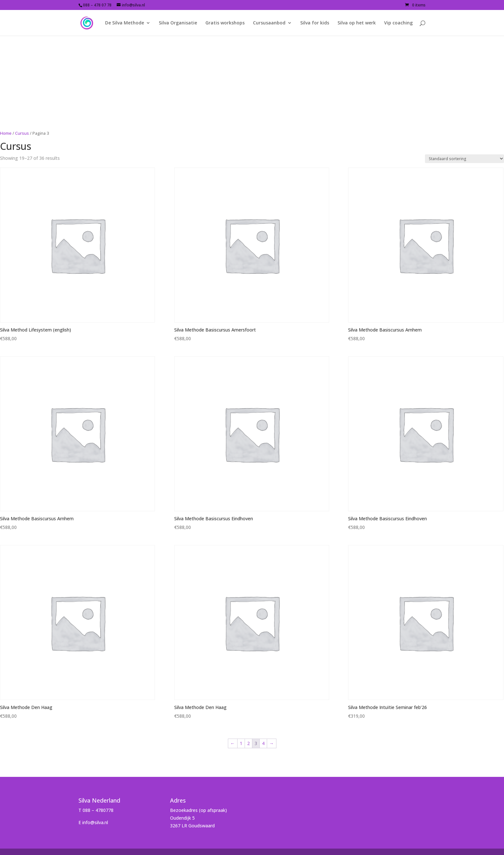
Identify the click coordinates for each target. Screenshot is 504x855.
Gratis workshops (225, 23)
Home (6, 133)
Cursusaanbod (269, 23)
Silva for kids (315, 23)
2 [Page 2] (248, 743)
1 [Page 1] (241, 743)
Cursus (22, 133)
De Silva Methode (125, 23)
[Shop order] (464, 159)
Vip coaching (398, 23)
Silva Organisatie (178, 23)
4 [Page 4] (263, 743)
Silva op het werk (357, 23)
